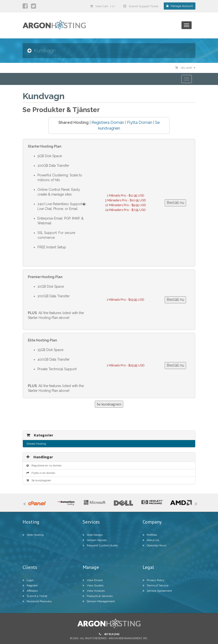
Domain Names (95, 540)
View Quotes (93, 585)
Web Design (93, 535)
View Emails (93, 580)
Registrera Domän (108, 122)
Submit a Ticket (35, 596)
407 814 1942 (109, 634)
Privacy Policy (154, 580)
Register (30, 585)
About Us (151, 540)
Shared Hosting (36, 444)
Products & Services (98, 596)
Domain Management (99, 601)
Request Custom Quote (100, 545)
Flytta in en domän (41, 473)
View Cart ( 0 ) (103, 6)
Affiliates (30, 591)
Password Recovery (37, 601)
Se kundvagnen (39, 480)
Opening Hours (154, 545)
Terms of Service (155, 585)
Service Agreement (157, 591)
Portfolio (150, 535)
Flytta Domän (140, 122)
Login (28, 580)
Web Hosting (33, 535)
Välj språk (185, 68)
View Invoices (94, 591)
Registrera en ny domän (44, 465)
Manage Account (180, 6)
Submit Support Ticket (141, 6)
